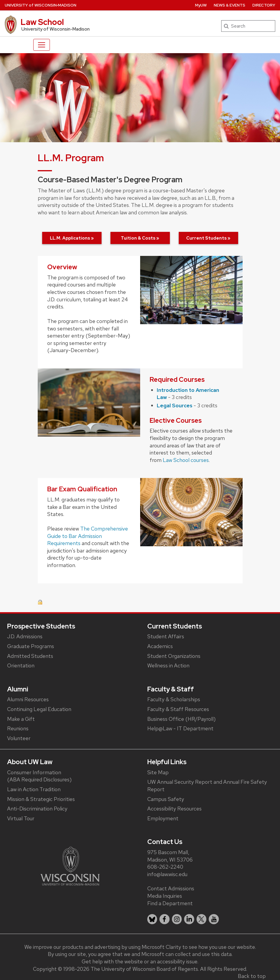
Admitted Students (30, 656)
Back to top (252, 976)
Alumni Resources (28, 699)
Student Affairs (166, 636)
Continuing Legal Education (39, 709)
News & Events (230, 5)
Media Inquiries (165, 896)
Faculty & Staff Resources (178, 709)
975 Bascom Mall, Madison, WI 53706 (170, 856)
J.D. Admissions (25, 636)
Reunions (18, 728)
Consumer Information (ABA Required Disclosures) (39, 776)
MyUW (201, 5)
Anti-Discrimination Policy (37, 809)
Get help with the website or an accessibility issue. (140, 961)
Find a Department (170, 903)
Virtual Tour (21, 818)
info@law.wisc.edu (167, 874)
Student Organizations (174, 656)
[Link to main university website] (70, 865)
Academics (160, 646)
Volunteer (19, 738)
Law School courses (186, 460)
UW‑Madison (41, 5)
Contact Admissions (171, 888)
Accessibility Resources (174, 809)
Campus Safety (166, 799)
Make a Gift (21, 719)
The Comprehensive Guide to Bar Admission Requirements (88, 536)
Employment (163, 818)
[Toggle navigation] (42, 45)
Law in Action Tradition (34, 789)
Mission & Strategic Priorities (41, 799)
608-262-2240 (165, 867)
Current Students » (208, 238)
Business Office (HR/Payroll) (181, 719)
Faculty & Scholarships (174, 699)
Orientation (21, 665)
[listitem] (152, 919)
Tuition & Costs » (140, 238)
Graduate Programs (31, 646)
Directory (264, 5)
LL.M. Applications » (72, 238)
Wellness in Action (168, 665)
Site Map (158, 772)
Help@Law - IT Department (180, 728)
